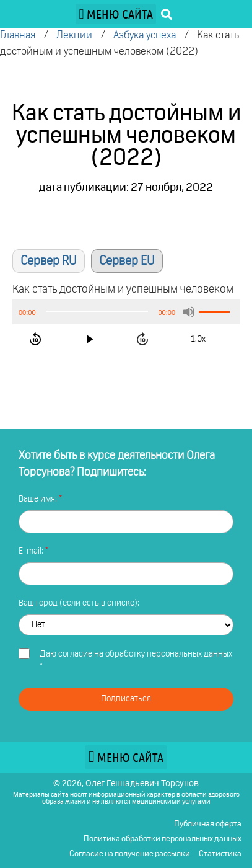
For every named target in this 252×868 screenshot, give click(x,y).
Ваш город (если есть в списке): (79, 603)
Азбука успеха (145, 36)
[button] (116, 14)
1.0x (198, 339)
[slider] (97, 312)
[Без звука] (189, 312)
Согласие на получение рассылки (130, 854)
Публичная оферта (208, 824)
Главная (18, 36)
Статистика (220, 854)
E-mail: (32, 551)
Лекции (74, 36)
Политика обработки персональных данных (163, 839)
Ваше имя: (39, 499)
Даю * (136, 660)
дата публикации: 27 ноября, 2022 (126, 188)
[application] (126, 312)
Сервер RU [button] (49, 261)
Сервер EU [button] (127, 261)
